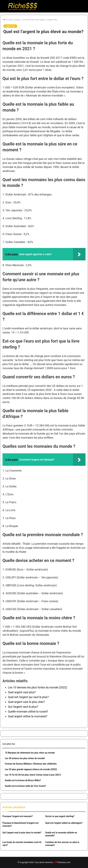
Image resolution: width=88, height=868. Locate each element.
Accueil (8, 20)
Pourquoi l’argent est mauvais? (18, 816)
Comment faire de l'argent (34, 20)
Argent (17, 20)
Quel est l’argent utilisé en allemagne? (64, 823)
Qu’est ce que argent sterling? (60, 816)
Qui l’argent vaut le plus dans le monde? (22, 833)
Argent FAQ (52, 20)
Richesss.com (64, 862)
